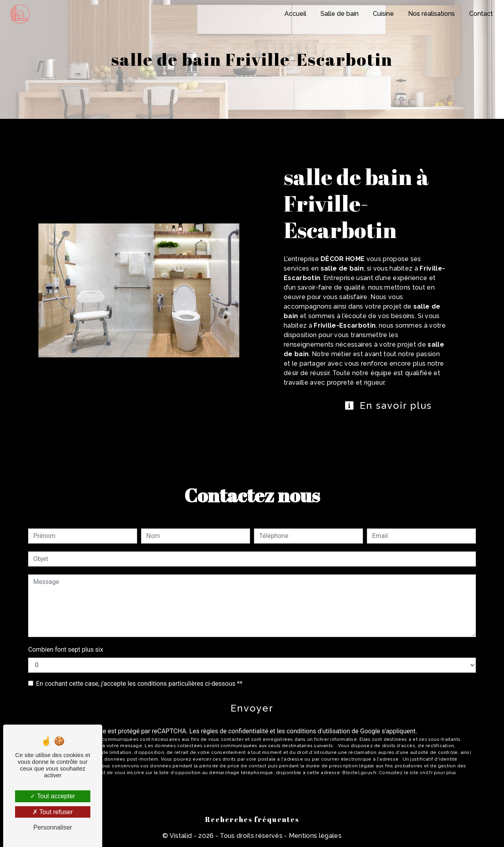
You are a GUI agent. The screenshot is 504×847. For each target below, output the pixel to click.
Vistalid (181, 836)
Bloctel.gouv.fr (359, 773)
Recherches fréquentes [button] (252, 819)
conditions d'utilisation (318, 731)
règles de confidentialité (235, 731)
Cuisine (383, 14)
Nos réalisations (431, 14)
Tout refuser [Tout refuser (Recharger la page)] (53, 812)
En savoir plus (388, 405)
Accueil (295, 14)
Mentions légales (314, 836)
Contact (481, 14)
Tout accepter (52, 796)
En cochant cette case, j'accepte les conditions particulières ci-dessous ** (139, 684)
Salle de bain (340, 14)
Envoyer (252, 708)
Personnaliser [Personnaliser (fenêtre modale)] (53, 827)
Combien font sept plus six (66, 650)
